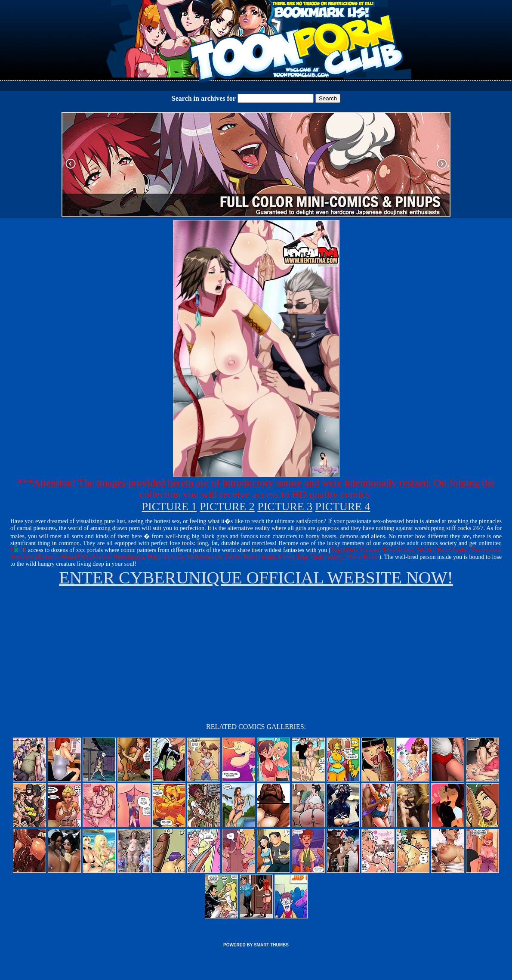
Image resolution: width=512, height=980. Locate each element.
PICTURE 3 (285, 507)
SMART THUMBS (271, 945)
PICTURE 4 (343, 507)
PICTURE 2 (227, 507)
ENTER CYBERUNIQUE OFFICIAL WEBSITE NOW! (256, 578)
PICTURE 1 (170, 507)
